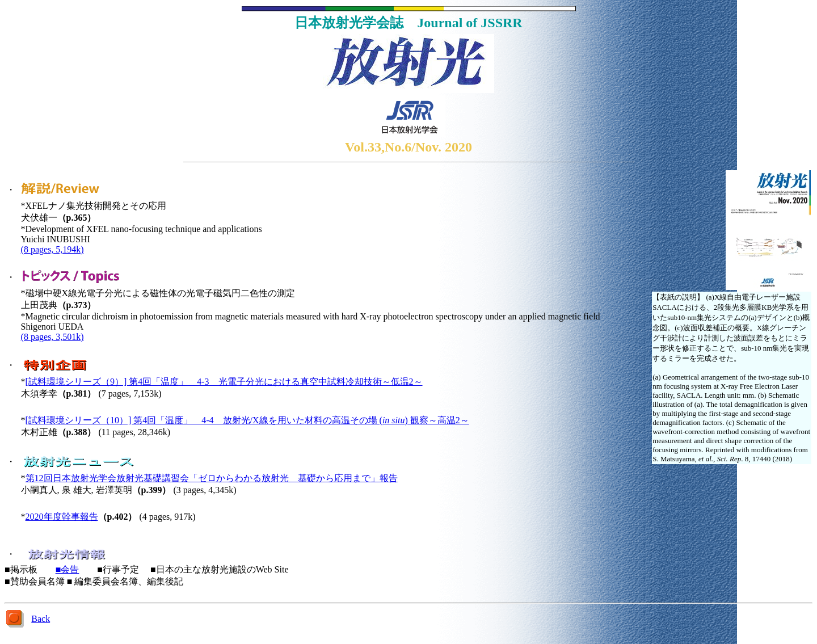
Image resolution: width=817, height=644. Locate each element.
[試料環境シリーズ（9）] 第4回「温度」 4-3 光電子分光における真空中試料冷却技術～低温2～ (224, 382)
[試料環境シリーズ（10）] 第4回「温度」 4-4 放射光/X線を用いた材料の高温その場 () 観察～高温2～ (247, 420)
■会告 (68, 569)
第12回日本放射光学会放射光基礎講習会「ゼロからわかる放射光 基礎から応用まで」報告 (212, 478)
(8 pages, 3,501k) (52, 337)
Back (41, 619)
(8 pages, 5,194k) (52, 249)
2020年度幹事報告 (62, 517)
